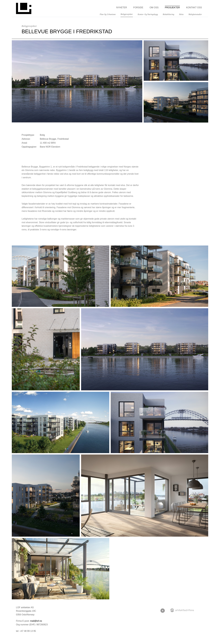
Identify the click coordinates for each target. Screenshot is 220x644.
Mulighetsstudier (195, 14)
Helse (181, 14)
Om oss (154, 8)
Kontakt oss (194, 8)
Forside (138, 8)
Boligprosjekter (127, 14)
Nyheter (122, 8)
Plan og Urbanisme (108, 14)
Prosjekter (172, 8)
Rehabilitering (168, 14)
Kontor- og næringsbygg (148, 14)
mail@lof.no (36, 621)
